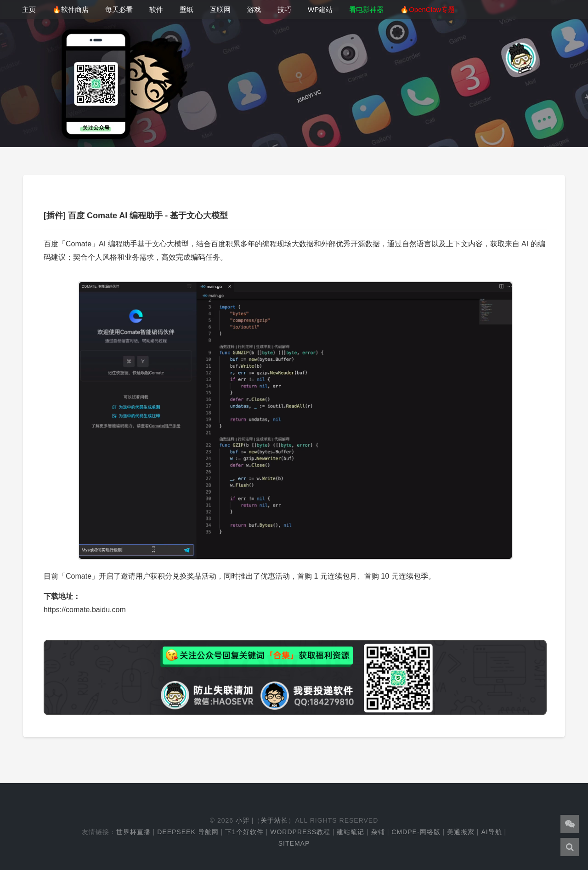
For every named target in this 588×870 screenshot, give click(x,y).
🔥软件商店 (71, 9)
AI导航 (491, 832)
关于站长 (274, 820)
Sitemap (294, 843)
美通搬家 (461, 832)
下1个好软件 (244, 832)
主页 (29, 9)
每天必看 (119, 9)
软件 (156, 9)
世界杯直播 (133, 832)
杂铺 (378, 832)
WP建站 (320, 9)
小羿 (243, 820)
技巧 (284, 9)
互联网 (220, 9)
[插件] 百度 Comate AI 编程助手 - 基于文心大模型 (136, 216)
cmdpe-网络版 (416, 832)
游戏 (254, 9)
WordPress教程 (300, 832)
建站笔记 (351, 832)
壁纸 (187, 9)
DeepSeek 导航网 (188, 832)
